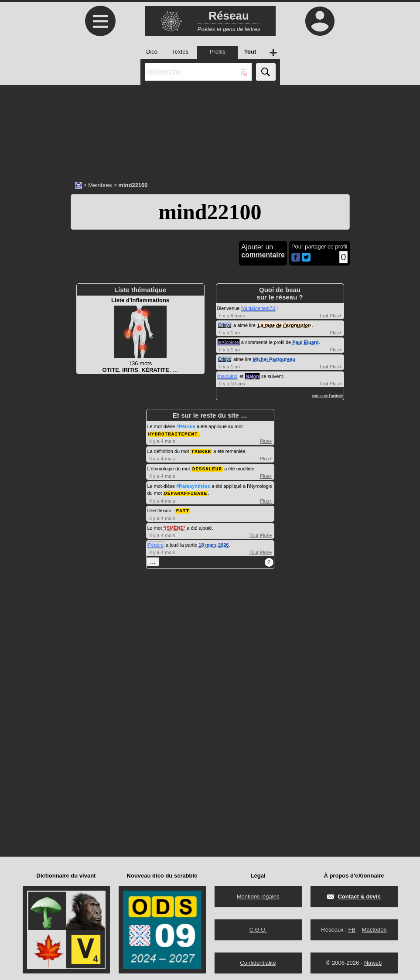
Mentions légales (258, 894)
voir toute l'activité (327, 396)
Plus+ (336, 316)
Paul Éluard (306, 342)
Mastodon (374, 927)
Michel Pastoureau (274, 359)
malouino (228, 376)
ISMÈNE (174, 526)
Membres (100, 185)
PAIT (183, 509)
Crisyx (225, 325)
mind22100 (210, 212)
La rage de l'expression (284, 325)
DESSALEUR (207, 468)
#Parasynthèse (193, 485)
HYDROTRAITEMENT (173, 434)
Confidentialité (258, 961)
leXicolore (229, 342)
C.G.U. (258, 927)
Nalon (252, 376)
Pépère (156, 543)
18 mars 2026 (213, 543)
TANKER (201, 451)
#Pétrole (186, 426)
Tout (324, 316)
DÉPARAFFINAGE (186, 492)
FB (352, 927)
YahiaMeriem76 (259, 308)
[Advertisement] (210, 129)
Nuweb (373, 961)
